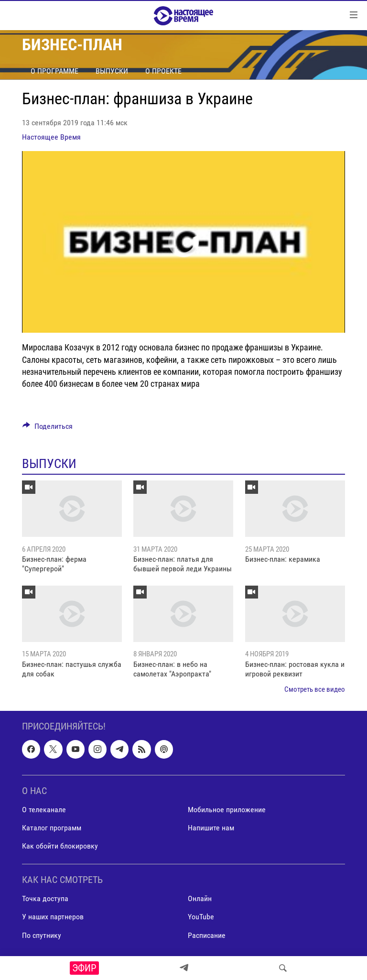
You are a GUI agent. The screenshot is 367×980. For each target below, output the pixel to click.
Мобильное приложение (227, 810)
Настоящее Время (51, 137)
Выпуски (112, 71)
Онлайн (200, 898)
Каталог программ (52, 828)
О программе (54, 71)
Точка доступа (45, 898)
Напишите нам (211, 828)
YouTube (201, 917)
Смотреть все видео (315, 689)
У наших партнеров (53, 917)
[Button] (48, 429)
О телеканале (44, 810)
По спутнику (42, 935)
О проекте (163, 71)
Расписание (207, 935)
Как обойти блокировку (60, 846)
